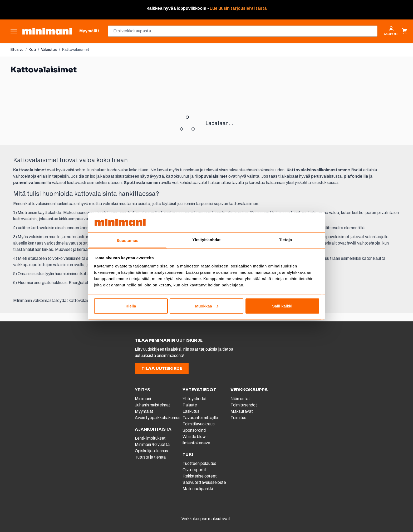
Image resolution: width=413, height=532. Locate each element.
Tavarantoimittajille (200, 418)
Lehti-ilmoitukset (150, 438)
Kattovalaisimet (76, 50)
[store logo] (47, 31)
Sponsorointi (194, 430)
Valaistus (49, 50)
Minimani (143, 399)
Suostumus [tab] (128, 240)
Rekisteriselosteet (200, 476)
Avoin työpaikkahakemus (158, 418)
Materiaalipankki (198, 489)
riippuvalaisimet (211, 176)
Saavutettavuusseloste (204, 482)
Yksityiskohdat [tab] (206, 240)
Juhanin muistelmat (153, 405)
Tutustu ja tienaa (150, 457)
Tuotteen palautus (200, 463)
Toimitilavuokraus (199, 424)
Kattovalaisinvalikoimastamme (318, 170)
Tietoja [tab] (286, 240)
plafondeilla (356, 176)
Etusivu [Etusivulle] (17, 50)
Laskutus (191, 411)
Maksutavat (242, 411)
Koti (32, 50)
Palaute (190, 405)
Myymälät (144, 411)
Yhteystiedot (195, 399)
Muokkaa (207, 306)
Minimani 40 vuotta (152, 444)
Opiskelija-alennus (151, 451)
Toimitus (238, 418)
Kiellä (131, 306)
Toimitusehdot (244, 405)
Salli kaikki (282, 306)
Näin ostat (240, 399)
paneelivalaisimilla (32, 183)
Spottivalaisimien (142, 183)
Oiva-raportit (194, 470)
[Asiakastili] (391, 31)
